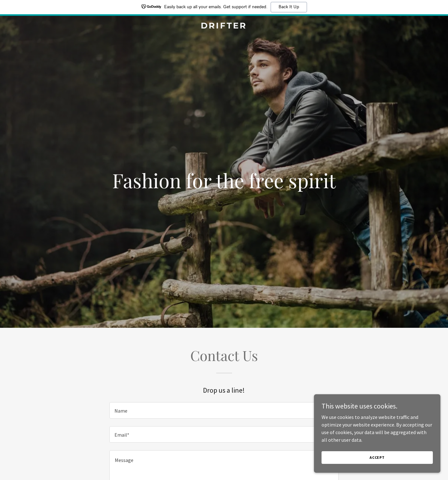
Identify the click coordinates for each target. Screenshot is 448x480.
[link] (224, 27)
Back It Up (289, 7)
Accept (377, 457)
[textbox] (224, 410)
